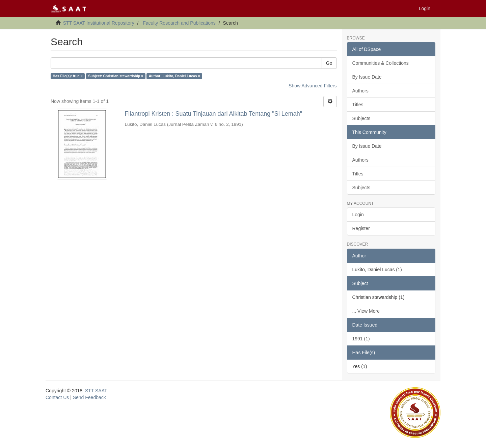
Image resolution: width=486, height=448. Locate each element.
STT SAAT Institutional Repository (99, 23)
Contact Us (57, 397)
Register (361, 228)
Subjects (361, 118)
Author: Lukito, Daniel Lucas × (174, 76)
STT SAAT (96, 391)
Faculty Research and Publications (179, 23)
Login (358, 215)
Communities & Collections (381, 63)
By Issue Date (367, 77)
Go (329, 63)
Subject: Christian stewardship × (116, 76)
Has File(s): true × (67, 76)
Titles (358, 105)
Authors (360, 91)
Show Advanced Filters (313, 86)
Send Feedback (89, 397)
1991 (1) (361, 339)
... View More (366, 311)
